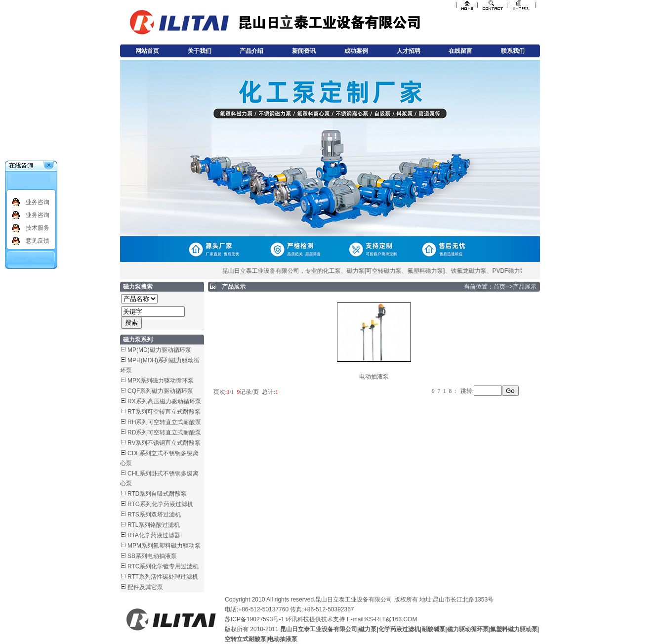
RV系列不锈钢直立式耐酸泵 (164, 443)
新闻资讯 (304, 51)
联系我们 (513, 51)
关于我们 (200, 51)
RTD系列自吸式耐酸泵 (157, 494)
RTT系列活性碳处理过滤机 (163, 577)
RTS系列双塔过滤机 (154, 515)
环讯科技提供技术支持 (315, 619)
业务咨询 (38, 202)
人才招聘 (409, 51)
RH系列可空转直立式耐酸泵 (164, 422)
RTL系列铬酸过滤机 (154, 525)
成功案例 (356, 51)
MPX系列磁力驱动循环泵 (161, 381)
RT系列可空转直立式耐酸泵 (164, 412)
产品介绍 (251, 51)
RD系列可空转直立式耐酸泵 (164, 432)
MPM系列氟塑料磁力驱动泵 (164, 546)
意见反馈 (38, 241)
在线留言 (460, 51)
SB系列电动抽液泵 (152, 556)
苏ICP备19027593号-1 (254, 619)
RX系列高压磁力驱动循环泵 (164, 401)
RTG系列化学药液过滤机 (160, 504)
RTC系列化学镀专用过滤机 (163, 566)
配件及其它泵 (145, 587)
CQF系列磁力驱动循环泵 (160, 391)
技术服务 (38, 228)
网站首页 (147, 51)
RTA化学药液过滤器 (154, 535)
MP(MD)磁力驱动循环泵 (159, 350)
